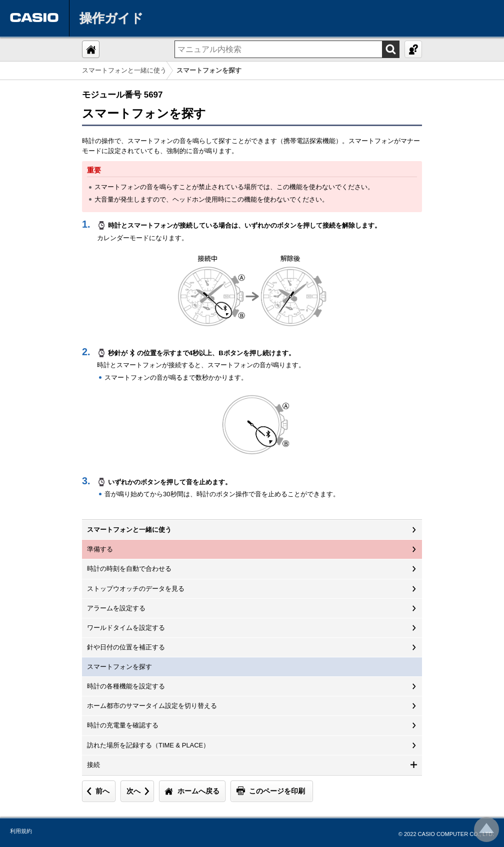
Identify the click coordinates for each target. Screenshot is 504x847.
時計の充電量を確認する (123, 725)
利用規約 (21, 831)
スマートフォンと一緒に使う (124, 70)
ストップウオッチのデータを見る (136, 589)
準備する (100, 549)
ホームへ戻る (198, 791)
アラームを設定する (116, 608)
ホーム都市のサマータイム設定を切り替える (152, 706)
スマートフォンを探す (119, 667)
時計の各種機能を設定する (126, 686)
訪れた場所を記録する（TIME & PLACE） (148, 745)
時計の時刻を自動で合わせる (129, 569)
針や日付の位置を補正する (126, 647)
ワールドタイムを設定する (126, 628)
